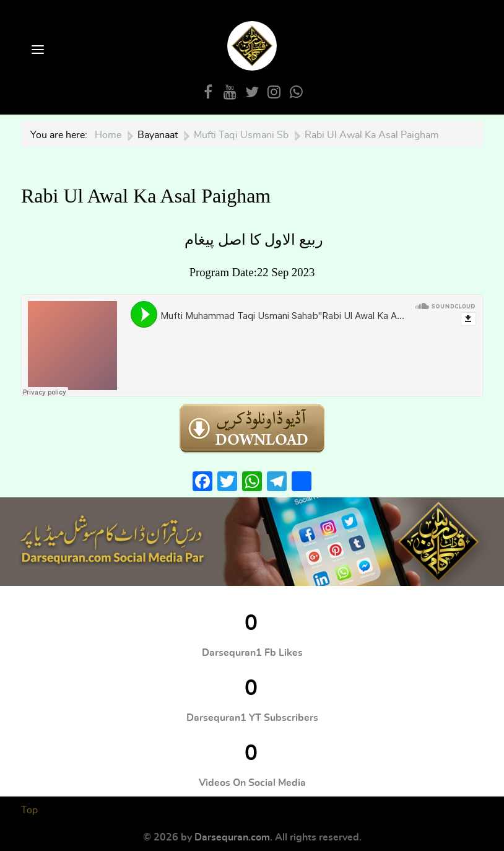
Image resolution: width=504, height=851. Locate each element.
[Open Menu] (37, 50)
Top (29, 810)
